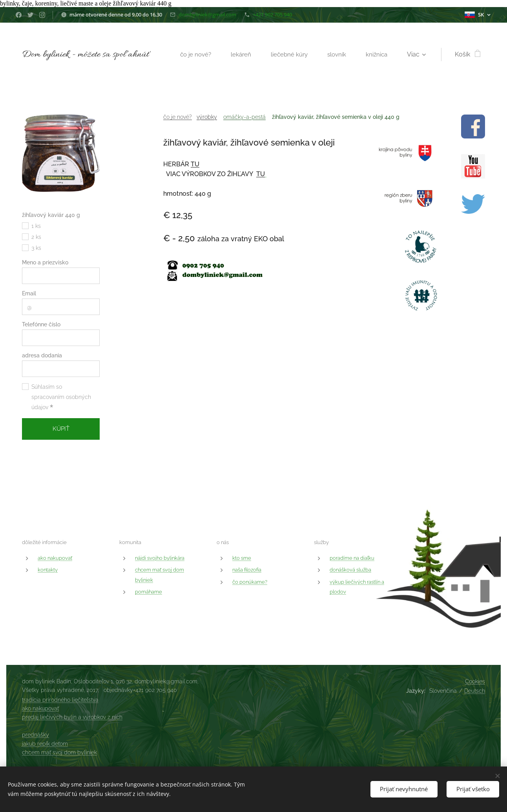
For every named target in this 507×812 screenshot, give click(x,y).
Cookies (475, 681)
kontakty (48, 570)
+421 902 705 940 (272, 15)
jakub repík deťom (45, 744)
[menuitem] (193, 55)
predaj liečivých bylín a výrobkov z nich (72, 717)
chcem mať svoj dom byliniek (59, 752)
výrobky (207, 117)
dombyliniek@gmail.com (207, 15)
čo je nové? (178, 117)
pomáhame (149, 592)
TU (195, 164)
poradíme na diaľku (352, 558)
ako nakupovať (55, 558)
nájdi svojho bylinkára (160, 558)
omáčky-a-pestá (244, 117)
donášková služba (350, 570)
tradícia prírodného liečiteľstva (60, 700)
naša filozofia (247, 570)
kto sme (242, 558)
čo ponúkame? (250, 582)
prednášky (36, 735)
